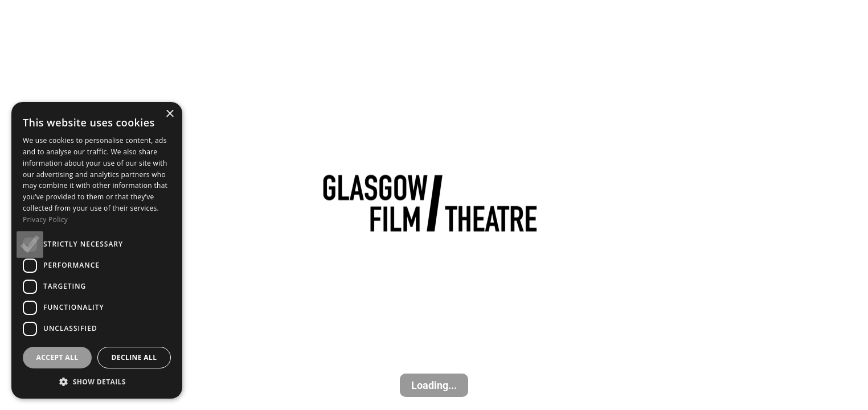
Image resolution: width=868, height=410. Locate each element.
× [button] (169, 114)
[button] (97, 382)
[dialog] (97, 250)
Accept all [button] (58, 357)
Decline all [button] (134, 357)
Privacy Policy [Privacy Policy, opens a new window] (45, 220)
